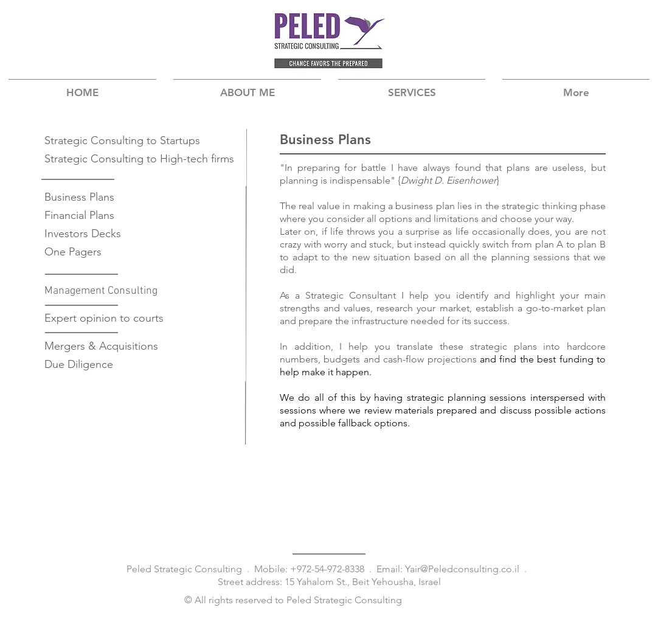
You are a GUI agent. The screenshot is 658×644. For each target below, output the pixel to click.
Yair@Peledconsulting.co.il (462, 569)
